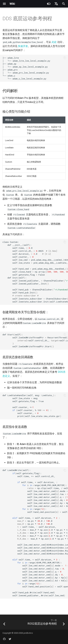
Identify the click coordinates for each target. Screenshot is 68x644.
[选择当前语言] (56, 4)
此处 (54, 42)
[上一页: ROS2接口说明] (4, 623)
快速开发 (23, 46)
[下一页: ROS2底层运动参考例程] (46, 623)
